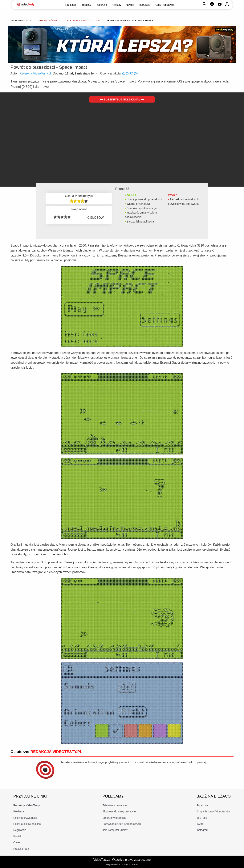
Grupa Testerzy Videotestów (213, 811)
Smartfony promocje (114, 818)
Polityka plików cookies (27, 824)
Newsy (130, 5)
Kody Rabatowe (164, 5)
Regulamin (20, 830)
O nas (17, 842)
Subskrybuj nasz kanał (122, 100)
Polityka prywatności (25, 818)
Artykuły (116, 5)
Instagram (202, 830)
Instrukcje (144, 5)
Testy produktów (75, 21)
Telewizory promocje (115, 805)
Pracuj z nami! (22, 849)
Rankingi (71, 5)
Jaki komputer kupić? (115, 830)
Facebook (202, 805)
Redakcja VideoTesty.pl (35, 73)
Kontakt (18, 836)
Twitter (200, 824)
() (126, 73)
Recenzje (101, 5)
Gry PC (97, 21)
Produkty (86, 5)
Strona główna (48, 21)
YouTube (202, 818)
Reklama (19, 811)
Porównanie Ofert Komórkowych (122, 824)
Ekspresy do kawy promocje (119, 811)
